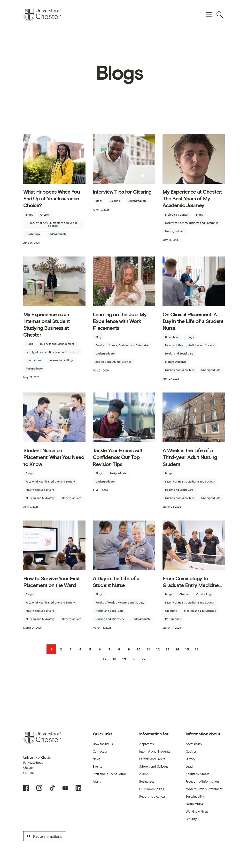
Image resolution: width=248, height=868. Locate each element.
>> (143, 659)
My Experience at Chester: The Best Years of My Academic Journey (192, 199)
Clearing (115, 201)
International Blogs (61, 360)
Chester (45, 215)
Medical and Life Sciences (200, 611)
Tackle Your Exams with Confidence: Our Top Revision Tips (118, 457)
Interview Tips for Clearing (122, 192)
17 (105, 659)
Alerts (97, 781)
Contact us (100, 751)
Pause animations (44, 836)
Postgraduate (34, 368)
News (97, 759)
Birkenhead (172, 337)
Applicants (147, 744)
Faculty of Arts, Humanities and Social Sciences (53, 224)
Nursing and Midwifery (180, 370)
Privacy (191, 759)
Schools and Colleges (154, 766)
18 (114, 659)
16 (197, 649)
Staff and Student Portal (109, 774)
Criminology (204, 594)
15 (187, 649)
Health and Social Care (179, 353)
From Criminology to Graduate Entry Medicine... (192, 582)
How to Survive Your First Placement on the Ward (51, 582)
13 (168, 649)
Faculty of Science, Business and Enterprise (192, 223)
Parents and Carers (152, 759)
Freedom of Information (202, 781)
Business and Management (57, 344)
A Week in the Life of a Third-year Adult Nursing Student (190, 457)
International (34, 360)
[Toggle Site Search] (220, 15)
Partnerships (194, 804)
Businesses (147, 781)
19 (124, 659)
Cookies (191, 751)
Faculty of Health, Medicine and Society (190, 345)
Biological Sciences (177, 215)
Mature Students (176, 362)
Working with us (197, 811)
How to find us (103, 744)
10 (139, 649)
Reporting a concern (153, 796)
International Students (155, 751)
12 (158, 649)
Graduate (171, 611)
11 (148, 649)
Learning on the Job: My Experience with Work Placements (120, 321)
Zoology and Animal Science (113, 362)
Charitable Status (198, 774)
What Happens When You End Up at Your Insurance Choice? (51, 199)
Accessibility (194, 744)
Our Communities (152, 789)
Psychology (33, 234)
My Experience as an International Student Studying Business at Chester (46, 325)
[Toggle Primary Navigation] (209, 15)
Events (97, 766)
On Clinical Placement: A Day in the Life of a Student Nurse (193, 321)
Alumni (144, 774)
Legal (190, 766)
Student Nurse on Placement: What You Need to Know (54, 457)
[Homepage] (42, 15)
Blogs (29, 215)
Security (191, 819)
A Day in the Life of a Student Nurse (116, 582)
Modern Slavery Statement (204, 789)
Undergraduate (57, 234)
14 (177, 649)
